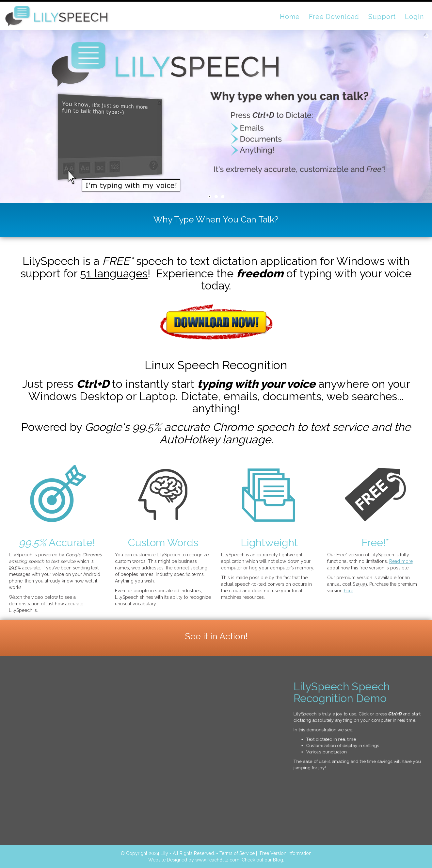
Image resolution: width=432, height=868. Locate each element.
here (349, 591)
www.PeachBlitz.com (217, 860)
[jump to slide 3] (223, 197)
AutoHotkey (189, 439)
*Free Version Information (285, 853)
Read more (401, 561)
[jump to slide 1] (210, 197)
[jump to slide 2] (216, 197)
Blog (278, 860)
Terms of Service (237, 853)
